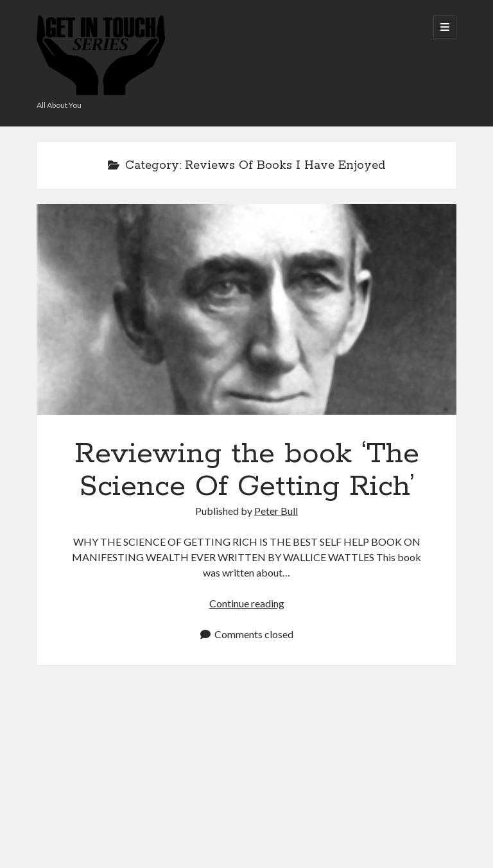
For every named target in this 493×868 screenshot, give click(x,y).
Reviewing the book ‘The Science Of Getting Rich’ (246, 309)
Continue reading (247, 603)
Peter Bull (276, 511)
